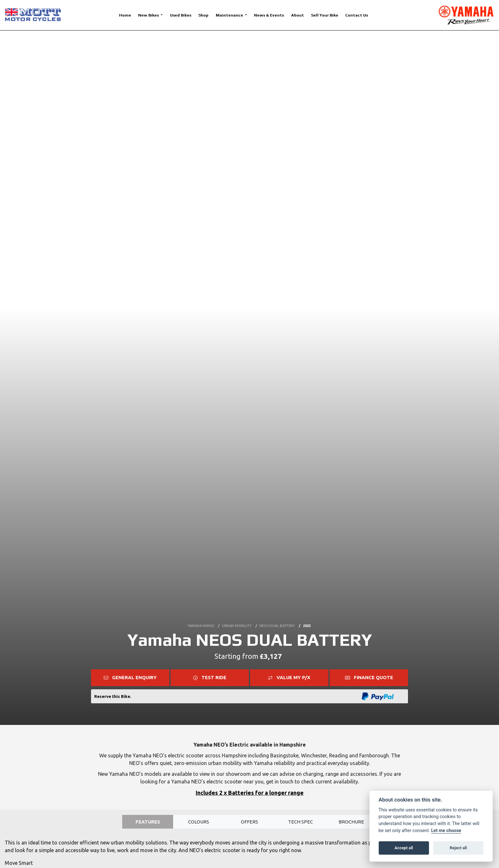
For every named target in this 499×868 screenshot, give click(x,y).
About (298, 15)
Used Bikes (181, 15)
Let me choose (446, 831)
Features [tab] (148, 822)
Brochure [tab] (351, 822)
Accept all (404, 848)
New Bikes (149, 15)
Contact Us (357, 15)
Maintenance (230, 15)
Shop (203, 15)
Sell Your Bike (325, 15)
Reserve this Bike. (113, 696)
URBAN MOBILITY (237, 623)
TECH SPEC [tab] (300, 822)
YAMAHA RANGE (201, 623)
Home (125, 15)
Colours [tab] (199, 822)
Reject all (458, 848)
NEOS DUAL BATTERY (277, 623)
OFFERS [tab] (250, 822)
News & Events (269, 15)
